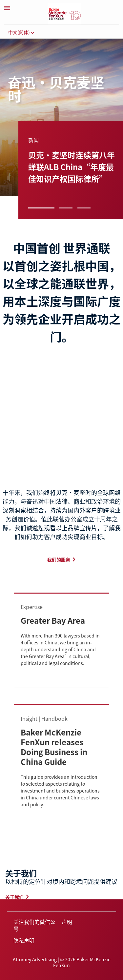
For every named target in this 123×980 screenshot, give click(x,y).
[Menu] (7, 8)
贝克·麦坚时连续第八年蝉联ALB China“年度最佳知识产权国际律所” (72, 167)
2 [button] (66, 208)
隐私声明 (24, 941)
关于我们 (14, 897)
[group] (67, 160)
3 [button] (84, 208)
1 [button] (41, 208)
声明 (67, 922)
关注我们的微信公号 (34, 925)
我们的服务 (59, 559)
